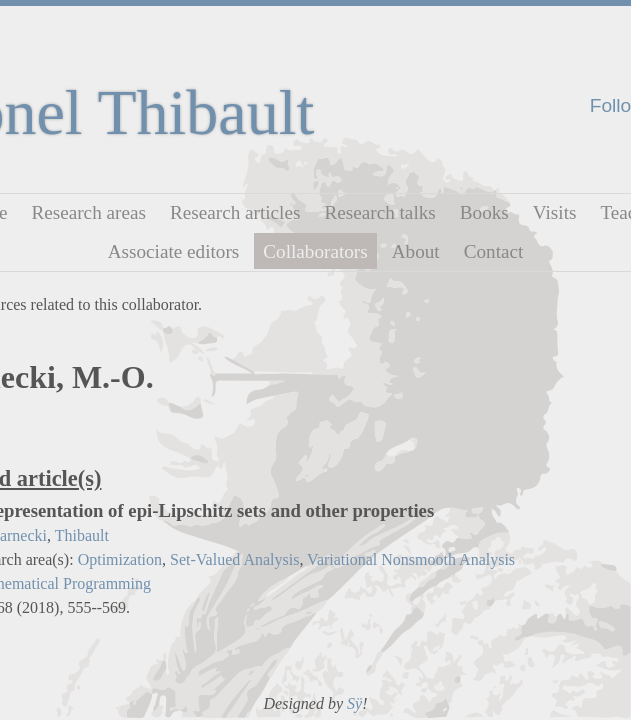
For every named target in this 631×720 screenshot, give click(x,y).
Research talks (379, 212)
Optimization (120, 559)
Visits (555, 212)
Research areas (88, 212)
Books (484, 212)
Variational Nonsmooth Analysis (411, 559)
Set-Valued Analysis (234, 559)
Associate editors (174, 250)
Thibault (82, 535)
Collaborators (315, 250)
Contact (494, 250)
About (416, 250)
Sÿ (354, 703)
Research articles (235, 212)
